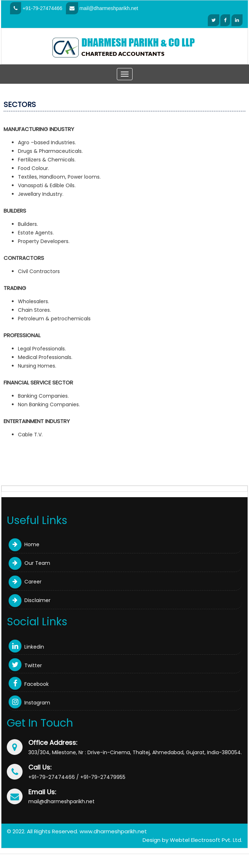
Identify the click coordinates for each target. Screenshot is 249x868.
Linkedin (26, 647)
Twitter (25, 665)
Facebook (29, 684)
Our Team (29, 563)
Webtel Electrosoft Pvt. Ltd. (206, 840)
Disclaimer (30, 600)
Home (24, 544)
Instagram (29, 703)
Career (25, 582)
